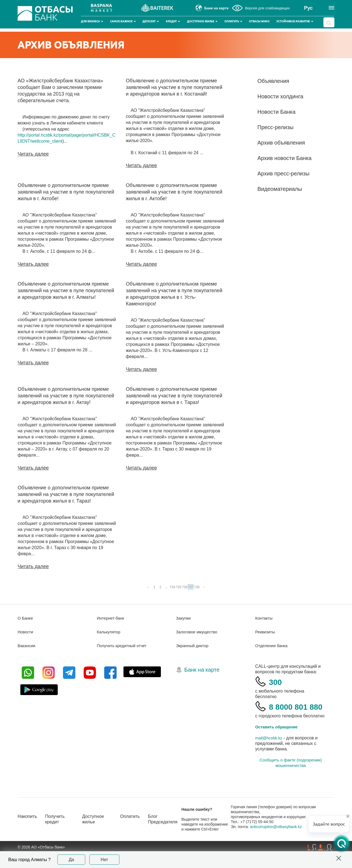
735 (178, 587)
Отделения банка (273, 646)
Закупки (184, 619)
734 (172, 587)
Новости (26, 633)
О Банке (26, 619)
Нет (104, 860)
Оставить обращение (278, 741)
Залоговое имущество (199, 633)
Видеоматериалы (280, 189)
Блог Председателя (171, 834)
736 (185, 587)
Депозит (151, 21)
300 (277, 682)
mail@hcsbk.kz (270, 752)
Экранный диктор (194, 646)
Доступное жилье (202, 21)
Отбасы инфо (259, 21)
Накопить (28, 831)
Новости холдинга (280, 96)
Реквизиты (266, 633)
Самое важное (123, 21)
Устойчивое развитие (295, 21)
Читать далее (33, 154)
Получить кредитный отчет (124, 646)
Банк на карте (202, 671)
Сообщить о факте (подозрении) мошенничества (291, 777)
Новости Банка (277, 112)
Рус (309, 8)
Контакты (265, 619)
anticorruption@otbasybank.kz (281, 841)
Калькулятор (110, 633)
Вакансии (27, 646)
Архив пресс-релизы (283, 173)
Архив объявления (281, 143)
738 (197, 587)
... (166, 587)
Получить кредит (58, 834)
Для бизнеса (92, 21)
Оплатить (233, 21)
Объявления (273, 81)
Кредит (173, 21)
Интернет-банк (112, 619)
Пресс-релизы (275, 127)
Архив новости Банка (284, 158)
